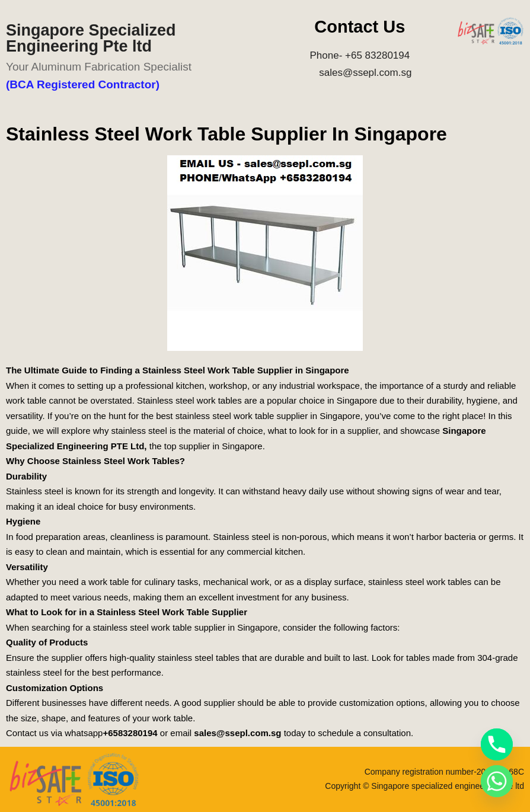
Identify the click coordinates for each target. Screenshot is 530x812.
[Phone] (497, 744)
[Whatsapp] (497, 781)
